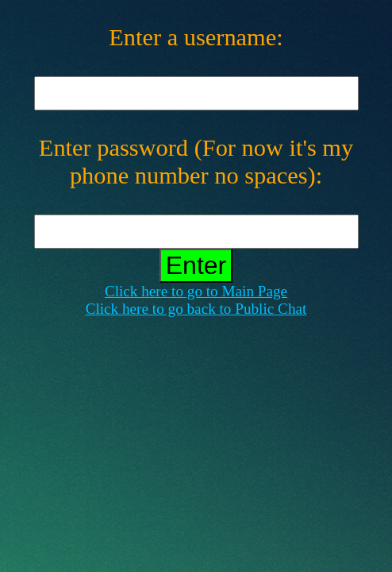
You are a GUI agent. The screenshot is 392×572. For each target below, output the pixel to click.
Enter (196, 265)
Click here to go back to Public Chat (196, 309)
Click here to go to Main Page (196, 291)
